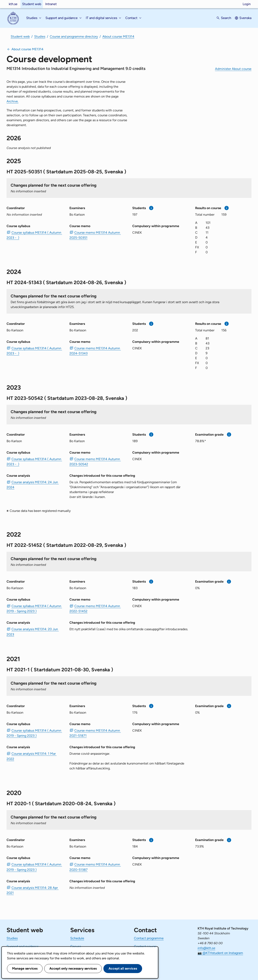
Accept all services (123, 968)
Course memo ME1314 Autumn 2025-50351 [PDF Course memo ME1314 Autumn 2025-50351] (95, 235)
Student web (32, 4)
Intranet (51, 4)
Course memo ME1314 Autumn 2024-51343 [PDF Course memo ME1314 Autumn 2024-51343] (95, 351)
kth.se (13, 4)
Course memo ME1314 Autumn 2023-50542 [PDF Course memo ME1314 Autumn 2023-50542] (95, 462)
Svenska (245, 18)
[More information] (151, 208)
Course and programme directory (74, 36)
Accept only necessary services (73, 968)
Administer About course (233, 69)
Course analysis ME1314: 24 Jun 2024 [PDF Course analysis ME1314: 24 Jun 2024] (33, 485)
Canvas (76, 946)
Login (247, 4)
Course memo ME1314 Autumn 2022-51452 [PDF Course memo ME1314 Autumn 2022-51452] (95, 609)
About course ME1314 (118, 36)
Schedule (77, 938)
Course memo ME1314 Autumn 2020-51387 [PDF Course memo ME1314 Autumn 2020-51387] (95, 867)
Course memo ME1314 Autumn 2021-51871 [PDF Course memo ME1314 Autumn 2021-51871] (95, 733)
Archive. (12, 101)
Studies (40, 36)
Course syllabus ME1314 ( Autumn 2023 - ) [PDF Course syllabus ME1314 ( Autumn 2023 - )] (34, 235)
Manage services (25, 968)
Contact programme (149, 938)
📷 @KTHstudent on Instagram (220, 953)
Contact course (145, 946)
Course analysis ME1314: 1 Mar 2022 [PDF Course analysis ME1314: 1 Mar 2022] (32, 756)
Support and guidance (23, 946)
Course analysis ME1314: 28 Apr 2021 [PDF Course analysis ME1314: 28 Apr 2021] (33, 890)
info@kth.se (206, 948)
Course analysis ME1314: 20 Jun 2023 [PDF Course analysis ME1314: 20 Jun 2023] (33, 632)
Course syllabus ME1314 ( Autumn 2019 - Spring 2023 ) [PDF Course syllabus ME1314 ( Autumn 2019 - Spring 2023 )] (34, 609)
